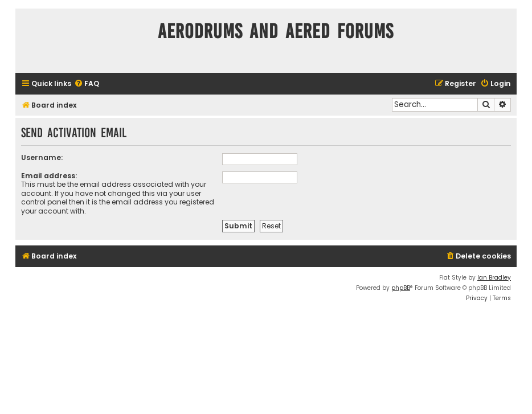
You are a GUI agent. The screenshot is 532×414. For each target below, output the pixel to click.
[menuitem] (87, 84)
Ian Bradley (494, 278)
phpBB (401, 288)
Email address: (49, 176)
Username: (42, 157)
